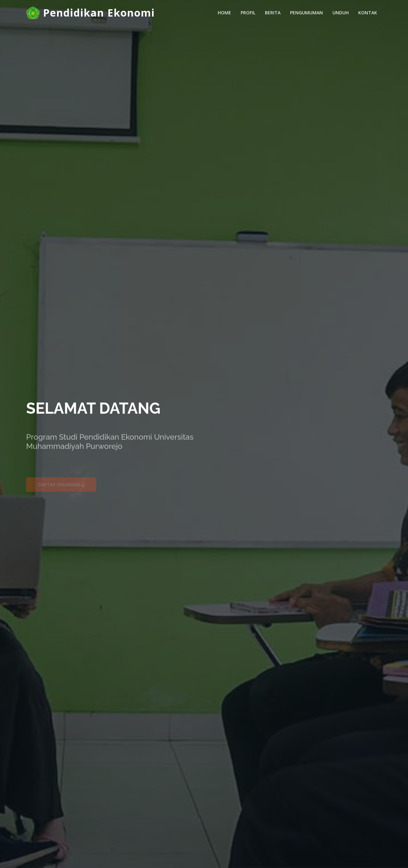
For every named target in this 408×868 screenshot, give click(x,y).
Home (224, 13)
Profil (248, 13)
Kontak (368, 13)
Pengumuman (306, 13)
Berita (273, 13)
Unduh (341, 13)
